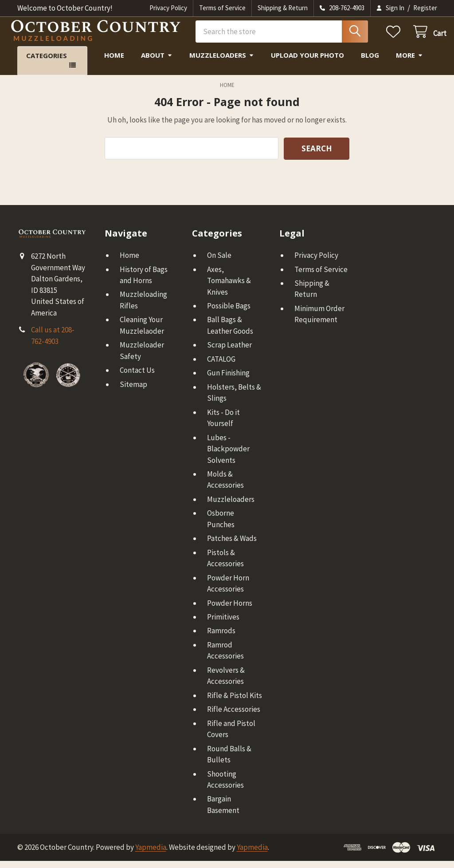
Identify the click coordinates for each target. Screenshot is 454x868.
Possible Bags (229, 313)
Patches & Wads (232, 545)
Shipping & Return (283, 8)
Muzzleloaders (222, 62)
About (157, 62)
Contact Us (137, 377)
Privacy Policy (168, 8)
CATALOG (221, 366)
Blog (370, 62)
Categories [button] (47, 63)
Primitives (223, 624)
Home (114, 62)
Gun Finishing (228, 380)
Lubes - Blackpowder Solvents (228, 456)
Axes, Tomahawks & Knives (229, 287)
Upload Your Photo (307, 62)
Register (425, 8)
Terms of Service (222, 8)
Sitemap (133, 391)
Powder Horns (230, 610)
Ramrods (221, 638)
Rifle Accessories (234, 716)
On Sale (219, 262)
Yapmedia (151, 854)
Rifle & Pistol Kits (235, 702)
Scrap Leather (229, 352)
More (409, 62)
